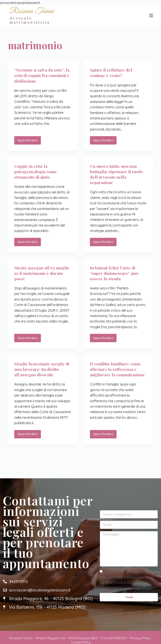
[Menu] (151, 15)
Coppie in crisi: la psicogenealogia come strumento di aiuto (37, 171)
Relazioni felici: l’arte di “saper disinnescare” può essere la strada (116, 273)
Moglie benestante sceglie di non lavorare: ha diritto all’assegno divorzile (41, 369)
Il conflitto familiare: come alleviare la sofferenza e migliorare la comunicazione (117, 372)
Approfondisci (29, 139)
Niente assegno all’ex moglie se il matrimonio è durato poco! (40, 273)
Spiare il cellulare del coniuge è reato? (112, 72)
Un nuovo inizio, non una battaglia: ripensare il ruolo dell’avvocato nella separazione (118, 174)
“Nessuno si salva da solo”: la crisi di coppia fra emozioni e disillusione (41, 75)
